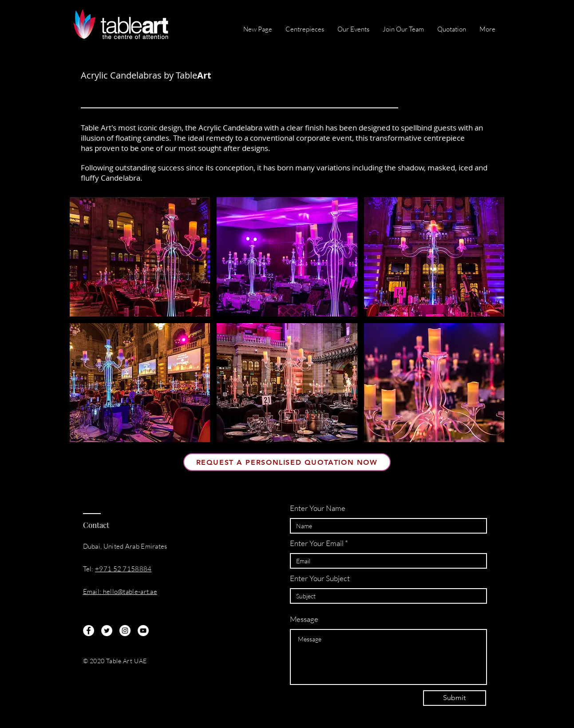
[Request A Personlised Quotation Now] (287, 462)
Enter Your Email (317, 543)
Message (304, 619)
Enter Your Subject (320, 578)
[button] (140, 257)
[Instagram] (125, 631)
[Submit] (455, 698)
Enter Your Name (318, 508)
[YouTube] (143, 631)
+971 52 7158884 (123, 569)
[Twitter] (107, 631)
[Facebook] (89, 631)
